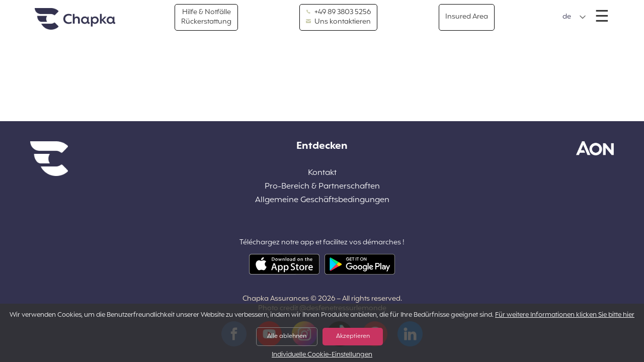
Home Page (75, 19)
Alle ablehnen (287, 336)
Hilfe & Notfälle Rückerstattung (206, 17)
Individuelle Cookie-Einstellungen (322, 355)
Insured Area (467, 17)
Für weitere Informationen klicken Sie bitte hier (565, 315)
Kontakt (322, 173)
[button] (574, 17)
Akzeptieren (353, 336)
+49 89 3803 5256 (338, 13)
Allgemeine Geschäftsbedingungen (322, 200)
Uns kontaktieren (338, 22)
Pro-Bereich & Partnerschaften (322, 187)
